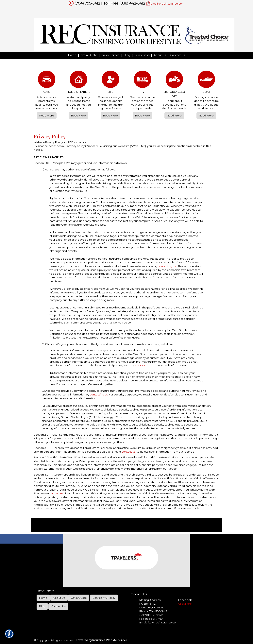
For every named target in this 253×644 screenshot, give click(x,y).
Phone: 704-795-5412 (153, 611)
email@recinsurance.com (168, 4)
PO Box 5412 (147, 604)
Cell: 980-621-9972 (151, 615)
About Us (59, 598)
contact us (142, 365)
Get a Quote (79, 598)
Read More (47, 115)
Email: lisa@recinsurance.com (159, 622)
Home (43, 598)
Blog (42, 606)
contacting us (167, 266)
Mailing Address (150, 600)
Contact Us (58, 606)
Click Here (185, 604)
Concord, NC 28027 (152, 607)
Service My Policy (104, 598)
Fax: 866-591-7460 (151, 619)
